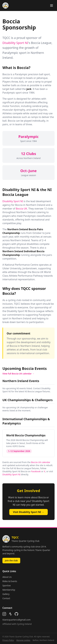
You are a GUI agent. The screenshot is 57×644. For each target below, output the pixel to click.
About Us (7, 577)
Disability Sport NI (15, 43)
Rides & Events (10, 581)
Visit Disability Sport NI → (28, 512)
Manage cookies (23, 640)
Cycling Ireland (24, 624)
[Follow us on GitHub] (16, 614)
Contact (6, 598)
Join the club (11, 560)
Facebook (36, 471)
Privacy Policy (8, 640)
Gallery (6, 594)
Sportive (7, 585)
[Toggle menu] (52, 5)
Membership (9, 590)
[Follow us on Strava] (10, 614)
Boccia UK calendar (41, 462)
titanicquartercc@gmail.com (16, 620)
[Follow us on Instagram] (4, 614)
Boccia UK (21, 209)
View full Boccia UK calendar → (18, 374)
